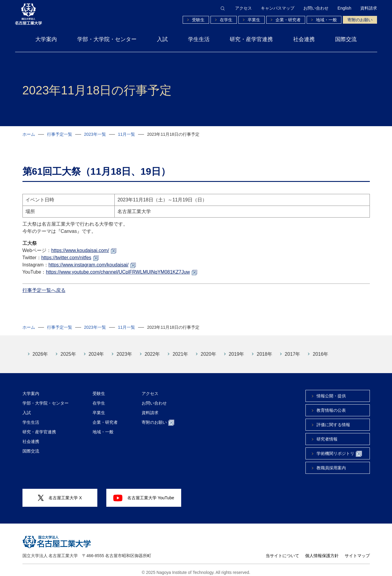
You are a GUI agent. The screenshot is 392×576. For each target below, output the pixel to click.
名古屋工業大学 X (60, 493)
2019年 (237, 350)
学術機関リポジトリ (339, 449)
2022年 (152, 350)
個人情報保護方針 (322, 551)
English (344, 8)
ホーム (29, 134)
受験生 (198, 20)
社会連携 (304, 39)
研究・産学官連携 (251, 39)
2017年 (293, 350)
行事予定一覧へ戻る (44, 286)
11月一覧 (127, 134)
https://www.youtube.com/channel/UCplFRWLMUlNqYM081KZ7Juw (118, 267)
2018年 (264, 350)
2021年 (180, 350)
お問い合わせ (316, 8)
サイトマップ (357, 551)
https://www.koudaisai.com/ (80, 246)
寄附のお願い (360, 20)
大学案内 (46, 39)
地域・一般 (326, 20)
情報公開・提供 (331, 391)
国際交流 (346, 39)
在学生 (226, 20)
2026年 (40, 350)
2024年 (96, 350)
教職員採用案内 (331, 463)
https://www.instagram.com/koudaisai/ (89, 260)
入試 (162, 39)
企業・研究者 (288, 20)
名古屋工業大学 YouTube (144, 493)
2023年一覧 (95, 134)
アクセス (243, 8)
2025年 (68, 350)
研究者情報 (327, 435)
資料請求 (369, 8)
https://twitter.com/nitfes (66, 253)
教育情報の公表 (331, 406)
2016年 (320, 350)
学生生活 (199, 39)
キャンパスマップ (278, 8)
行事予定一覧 (60, 134)
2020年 (208, 350)
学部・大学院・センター (107, 39)
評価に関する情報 (333, 420)
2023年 (124, 350)
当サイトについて (282, 551)
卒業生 (254, 20)
